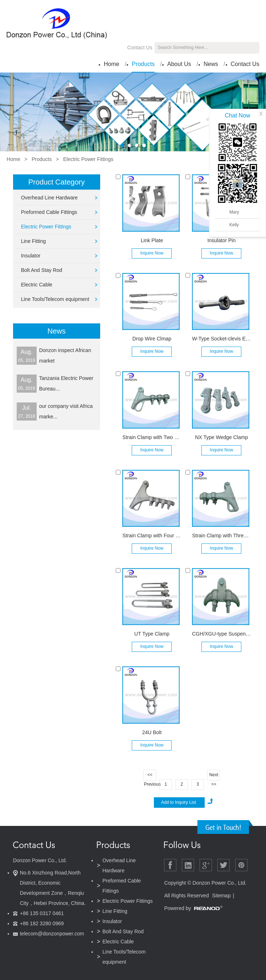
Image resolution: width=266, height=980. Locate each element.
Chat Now (237, 115)
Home (112, 64)
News (211, 64)
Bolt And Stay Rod (42, 270)
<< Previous (150, 776)
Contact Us (140, 47)
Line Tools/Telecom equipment (55, 299)
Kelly (234, 225)
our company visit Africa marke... (66, 411)
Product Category (57, 182)
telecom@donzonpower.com (52, 934)
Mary (234, 212)
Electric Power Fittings (88, 159)
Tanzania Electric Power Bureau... (66, 383)
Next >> (214, 776)
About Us (179, 64)
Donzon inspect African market (65, 355)
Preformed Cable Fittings (49, 212)
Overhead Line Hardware (49, 198)
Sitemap (221, 896)
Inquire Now (152, 253)
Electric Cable (37, 285)
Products (143, 64)
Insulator (31, 256)
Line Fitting (33, 241)
